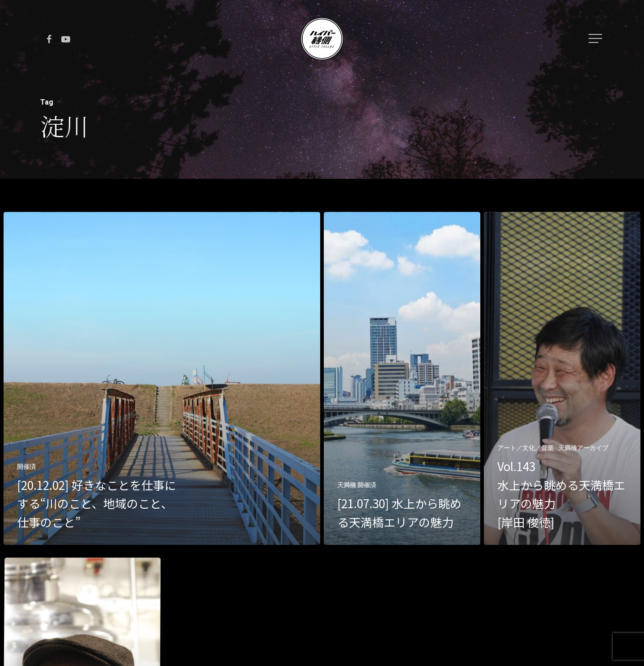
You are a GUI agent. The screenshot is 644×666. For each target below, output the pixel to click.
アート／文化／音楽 (525, 448)
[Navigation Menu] (596, 38)
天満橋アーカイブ (583, 448)
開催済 (26, 467)
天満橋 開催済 (357, 485)
